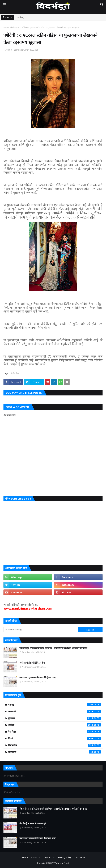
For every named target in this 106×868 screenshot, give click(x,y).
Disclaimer (80, 858)
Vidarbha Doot (62, 863)
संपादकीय (54, 752)
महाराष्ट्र (54, 705)
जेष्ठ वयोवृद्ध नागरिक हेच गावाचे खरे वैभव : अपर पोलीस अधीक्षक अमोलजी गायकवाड (53, 648)
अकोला (54, 725)
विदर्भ (54, 738)
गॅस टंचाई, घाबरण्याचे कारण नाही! (33, 823)
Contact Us (49, 858)
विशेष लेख (15, 28)
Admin (9, 50)
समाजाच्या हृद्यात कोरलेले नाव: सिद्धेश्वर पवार (37, 677)
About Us (36, 858)
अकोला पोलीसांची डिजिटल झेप (32, 663)
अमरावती (54, 711)
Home (7, 28)
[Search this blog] (41, 630)
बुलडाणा (54, 718)
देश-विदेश (54, 732)
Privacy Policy (65, 858)
